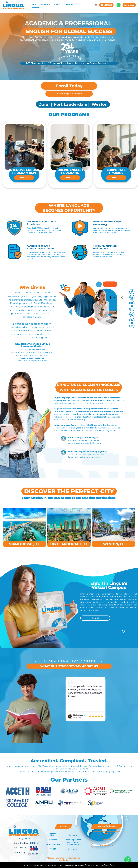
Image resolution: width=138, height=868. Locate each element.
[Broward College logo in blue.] (18, 803)
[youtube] (132, 303)
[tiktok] (132, 326)
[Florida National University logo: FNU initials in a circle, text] (121, 791)
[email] (132, 309)
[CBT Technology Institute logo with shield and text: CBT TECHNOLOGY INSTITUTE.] (70, 803)
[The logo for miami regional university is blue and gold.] (44, 803)
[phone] (132, 320)
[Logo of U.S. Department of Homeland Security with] (70, 791)
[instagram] (132, 298)
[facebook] (132, 292)
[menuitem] (34, 4)
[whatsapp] (132, 315)
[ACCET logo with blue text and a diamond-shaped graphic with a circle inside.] (18, 791)
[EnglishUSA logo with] (44, 791)
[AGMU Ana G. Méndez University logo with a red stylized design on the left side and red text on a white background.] (95, 791)
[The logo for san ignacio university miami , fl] (95, 803)
